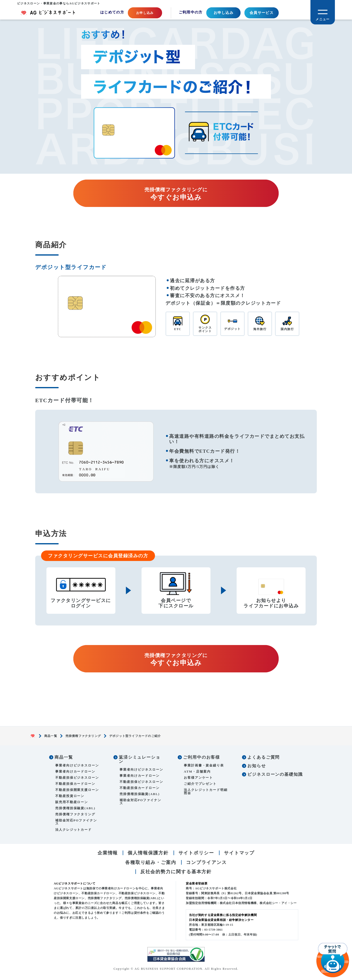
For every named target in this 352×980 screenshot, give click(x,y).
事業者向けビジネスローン (77, 765)
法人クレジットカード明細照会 (206, 791)
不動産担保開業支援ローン (77, 790)
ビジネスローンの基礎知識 (275, 774)
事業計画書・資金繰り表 (204, 765)
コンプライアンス (206, 862)
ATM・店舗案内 (197, 771)
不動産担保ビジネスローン (77, 778)
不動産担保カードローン (75, 784)
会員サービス (262, 13)
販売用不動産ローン (72, 802)
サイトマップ (239, 853)
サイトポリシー (196, 853)
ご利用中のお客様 (202, 757)
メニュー (323, 19)
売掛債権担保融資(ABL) (75, 808)
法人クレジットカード (73, 830)
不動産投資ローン (70, 796)
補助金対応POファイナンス (76, 822)
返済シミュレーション (140, 759)
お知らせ (257, 766)
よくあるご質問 (264, 757)
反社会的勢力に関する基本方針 (176, 872)
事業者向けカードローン (75, 771)
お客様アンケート (198, 778)
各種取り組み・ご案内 (151, 862)
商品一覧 (51, 736)
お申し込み (224, 13)
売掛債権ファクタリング (83, 736)
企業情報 (108, 853)
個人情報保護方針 (148, 853)
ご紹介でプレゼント (200, 784)
